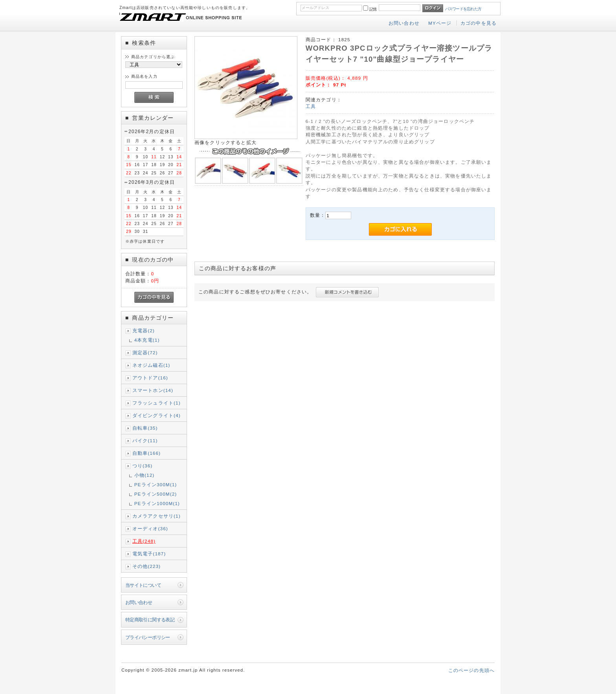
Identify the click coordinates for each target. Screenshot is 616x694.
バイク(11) (145, 440)
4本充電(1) (147, 340)
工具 (311, 106)
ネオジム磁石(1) (151, 365)
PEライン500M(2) (156, 494)
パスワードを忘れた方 (463, 9)
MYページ (440, 23)
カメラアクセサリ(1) (157, 516)
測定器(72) (145, 352)
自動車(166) (147, 453)
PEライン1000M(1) (157, 503)
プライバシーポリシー (148, 637)
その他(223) (147, 566)
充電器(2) (144, 331)
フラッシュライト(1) (157, 403)
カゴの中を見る (478, 23)
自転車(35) (145, 428)
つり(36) (143, 466)
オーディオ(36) (150, 528)
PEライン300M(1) (156, 484)
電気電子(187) (149, 554)
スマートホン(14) (153, 390)
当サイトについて (143, 585)
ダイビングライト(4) (157, 415)
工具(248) (144, 541)
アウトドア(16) (150, 378)
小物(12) (145, 475)
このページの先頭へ (471, 670)
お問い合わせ (404, 23)
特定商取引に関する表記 (150, 620)
